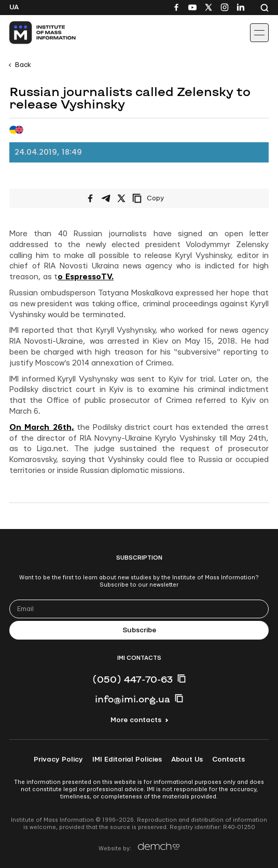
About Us (187, 759)
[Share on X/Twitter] (121, 198)
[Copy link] (162, 198)
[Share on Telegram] (106, 198)
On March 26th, (42, 428)
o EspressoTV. (86, 277)
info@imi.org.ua (133, 699)
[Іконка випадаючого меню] (259, 33)
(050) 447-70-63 (133, 679)
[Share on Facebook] (90, 198)
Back (23, 65)
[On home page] (31, 33)
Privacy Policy (58, 759)
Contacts (228, 759)
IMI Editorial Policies (127, 759)
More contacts (136, 720)
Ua (14, 7)
